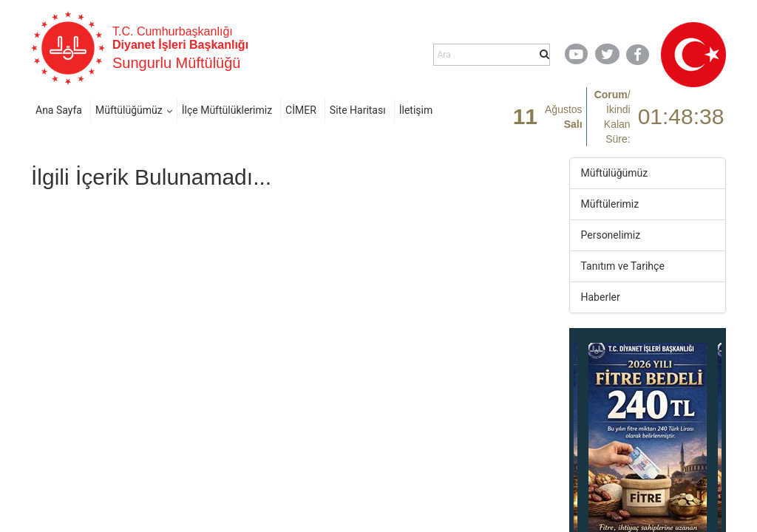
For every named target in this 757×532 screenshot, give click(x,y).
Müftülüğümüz (129, 110)
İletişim (416, 110)
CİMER (301, 110)
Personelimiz (611, 235)
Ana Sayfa (59, 110)
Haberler (601, 297)
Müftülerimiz (610, 204)
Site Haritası (358, 110)
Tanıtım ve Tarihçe (623, 266)
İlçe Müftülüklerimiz (227, 110)
